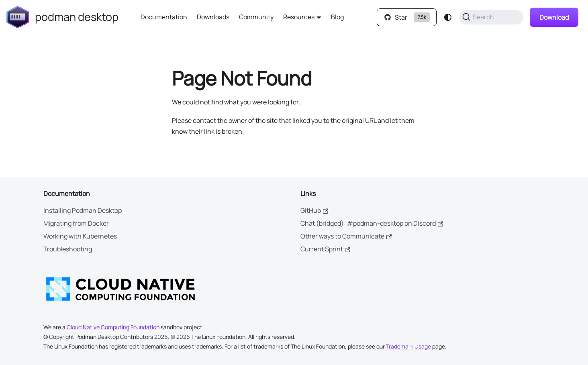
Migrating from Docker (76, 223)
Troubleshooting (68, 249)
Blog (337, 17)
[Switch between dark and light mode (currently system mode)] (448, 17)
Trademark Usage (408, 346)
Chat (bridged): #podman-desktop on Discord (372, 223)
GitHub (314, 210)
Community (256, 17)
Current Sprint (325, 249)
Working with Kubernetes (80, 236)
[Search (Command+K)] (491, 17)
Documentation (164, 17)
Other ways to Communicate (346, 236)
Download (554, 17)
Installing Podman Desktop (83, 210)
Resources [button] (299, 17)
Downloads (213, 17)
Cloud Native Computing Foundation (113, 327)
